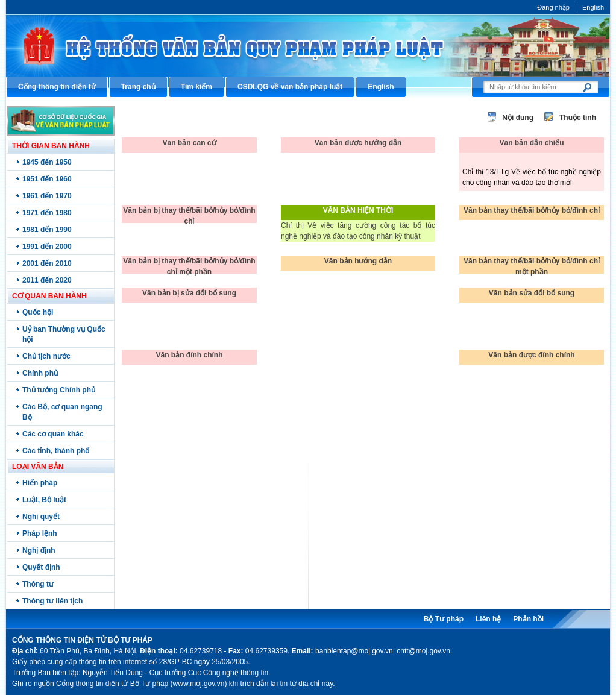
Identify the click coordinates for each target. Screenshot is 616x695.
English (593, 7)
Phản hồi (528, 619)
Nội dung (518, 118)
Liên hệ (488, 619)
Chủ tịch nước (46, 356)
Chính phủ (40, 373)
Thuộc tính (578, 118)
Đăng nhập (553, 7)
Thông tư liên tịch (52, 601)
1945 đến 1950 (47, 162)
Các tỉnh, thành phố (56, 451)
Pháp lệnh (40, 533)
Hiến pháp (40, 483)
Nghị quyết (41, 517)
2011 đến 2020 (47, 280)
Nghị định (39, 550)
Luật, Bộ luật (44, 500)
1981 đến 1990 (47, 230)
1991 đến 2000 (47, 247)
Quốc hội (38, 312)
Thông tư (38, 584)
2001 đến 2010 (47, 263)
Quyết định (41, 567)
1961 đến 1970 (47, 196)
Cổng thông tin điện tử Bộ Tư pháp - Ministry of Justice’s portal (308, 46)
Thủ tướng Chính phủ (59, 390)
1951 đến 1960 (47, 179)
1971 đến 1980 (47, 213)
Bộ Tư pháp (444, 619)
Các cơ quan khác (53, 434)
